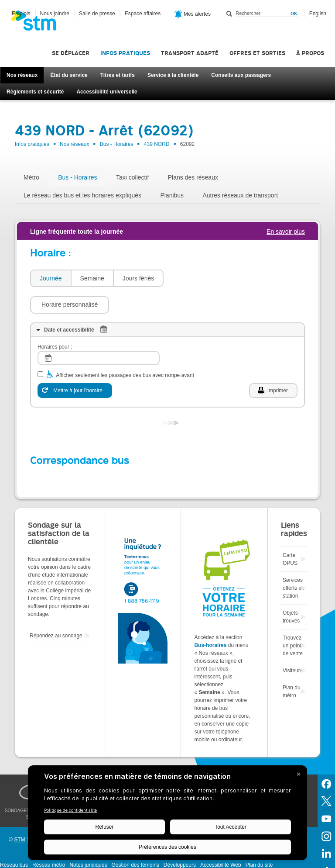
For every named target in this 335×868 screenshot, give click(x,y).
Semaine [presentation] (92, 278)
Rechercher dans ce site (229, 14)
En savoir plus (286, 232)
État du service (69, 75)
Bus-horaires (210, 619)
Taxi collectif (132, 177)
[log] (99, 332)
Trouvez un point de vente (293, 619)
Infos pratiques (125, 53)
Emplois (21, 14)
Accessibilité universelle (107, 92)
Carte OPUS (290, 533)
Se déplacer (71, 53)
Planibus (172, 195)
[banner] (38, 23)
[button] (207, 278)
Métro (31, 177)
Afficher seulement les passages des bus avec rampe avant (125, 349)
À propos (310, 53)
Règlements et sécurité (35, 92)
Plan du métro (292, 665)
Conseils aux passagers (241, 75)
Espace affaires (143, 14)
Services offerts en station (294, 562)
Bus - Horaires (117, 144)
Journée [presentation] (51, 278)
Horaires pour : (55, 321)
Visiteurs (293, 644)
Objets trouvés (291, 591)
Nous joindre (55, 14)
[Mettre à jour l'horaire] (75, 364)
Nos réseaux (22, 75)
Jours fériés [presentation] (138, 278)
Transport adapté (190, 53)
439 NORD (157, 144)
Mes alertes (193, 14)
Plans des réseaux (193, 177)
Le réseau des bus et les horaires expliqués (82, 195)
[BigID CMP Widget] (167, 815)
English (318, 14)
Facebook (326, 757)
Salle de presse (97, 14)
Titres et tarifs (118, 75)
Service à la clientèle (173, 75)
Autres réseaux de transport (240, 195)
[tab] (50, 278)
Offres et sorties (257, 53)
